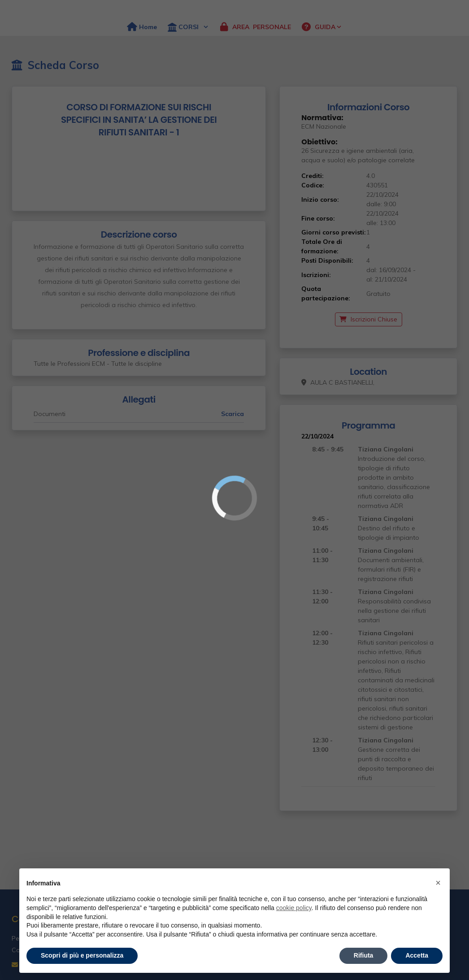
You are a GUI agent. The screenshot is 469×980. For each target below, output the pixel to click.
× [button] (438, 883)
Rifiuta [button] (364, 955)
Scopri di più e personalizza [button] (82, 955)
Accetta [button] (417, 955)
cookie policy (294, 908)
